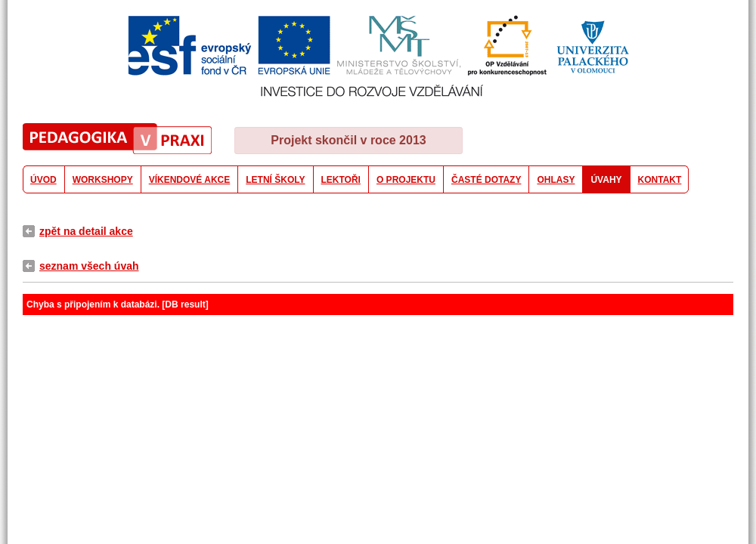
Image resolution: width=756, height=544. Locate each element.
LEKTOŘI (341, 180)
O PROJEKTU (406, 180)
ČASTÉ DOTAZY (486, 180)
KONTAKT (660, 180)
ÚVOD (43, 180)
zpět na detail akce (86, 231)
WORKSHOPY (103, 180)
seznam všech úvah (89, 266)
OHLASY (556, 180)
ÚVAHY (606, 180)
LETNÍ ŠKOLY (275, 180)
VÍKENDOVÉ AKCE (190, 180)
